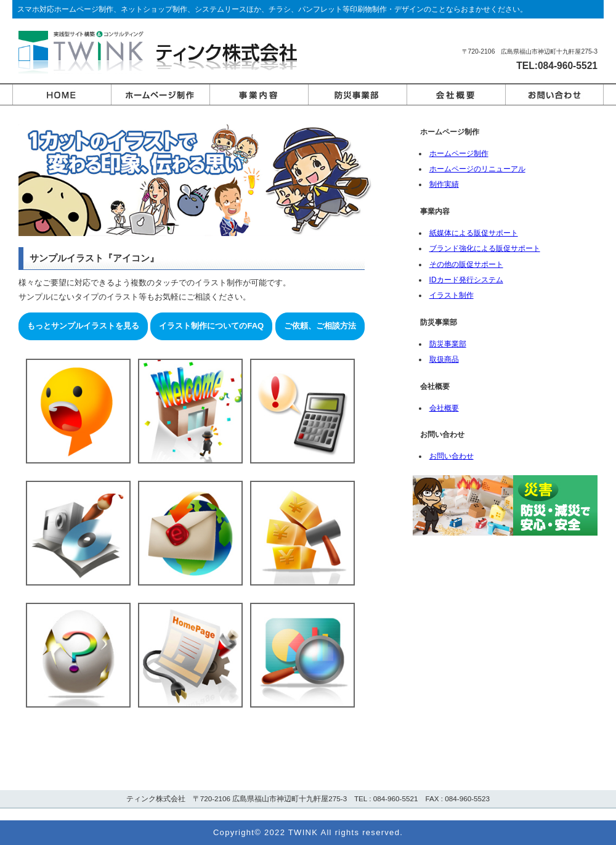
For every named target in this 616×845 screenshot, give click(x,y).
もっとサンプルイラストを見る (83, 326)
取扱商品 (442, 359)
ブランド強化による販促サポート (482, 248)
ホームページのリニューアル (475, 169)
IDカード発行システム (464, 280)
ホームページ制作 (456, 153)
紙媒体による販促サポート (471, 233)
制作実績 (442, 184)
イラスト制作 (449, 295)
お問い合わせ (449, 456)
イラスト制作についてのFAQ (211, 326)
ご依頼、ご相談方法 (320, 326)
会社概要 (442, 408)
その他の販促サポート (464, 264)
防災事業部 (445, 344)
